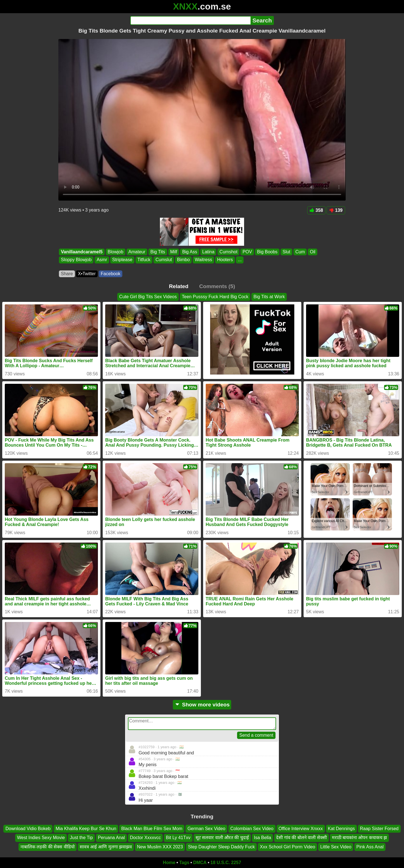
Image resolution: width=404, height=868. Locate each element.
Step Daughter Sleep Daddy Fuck (221, 847)
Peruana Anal (111, 838)
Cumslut (164, 260)
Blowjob (116, 252)
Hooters (225, 260)
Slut (286, 252)
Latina (208, 252)
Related (179, 286)
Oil (313, 252)
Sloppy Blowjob (76, 260)
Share (67, 274)
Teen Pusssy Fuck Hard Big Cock (215, 297)
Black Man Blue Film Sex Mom (152, 829)
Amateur (137, 252)
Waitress (203, 260)
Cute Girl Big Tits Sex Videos (148, 297)
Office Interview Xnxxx (301, 829)
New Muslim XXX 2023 (160, 847)
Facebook (111, 274)
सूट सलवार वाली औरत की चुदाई (222, 838)
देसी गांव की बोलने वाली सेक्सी (301, 838)
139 (336, 210)
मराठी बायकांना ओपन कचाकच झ (360, 838)
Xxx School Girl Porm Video (287, 847)
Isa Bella (262, 838)
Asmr (102, 260)
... (240, 260)
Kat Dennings (341, 829)
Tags (184, 863)
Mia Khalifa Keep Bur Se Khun (86, 829)
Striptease (122, 260)
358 (316, 210)
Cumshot (228, 252)
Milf (174, 252)
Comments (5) (217, 286)
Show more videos (202, 705)
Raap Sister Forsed (379, 829)
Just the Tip (81, 838)
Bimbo (183, 260)
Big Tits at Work (269, 297)
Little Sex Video (336, 847)
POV (247, 252)
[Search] (190, 20)
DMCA (200, 863)
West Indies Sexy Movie (41, 838)
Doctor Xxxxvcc (145, 838)
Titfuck (144, 260)
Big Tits (158, 252)
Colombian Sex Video (252, 829)
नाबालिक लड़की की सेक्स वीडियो (48, 847)
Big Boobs (267, 252)
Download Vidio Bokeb (28, 829)
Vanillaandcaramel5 (82, 252)
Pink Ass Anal (370, 847)
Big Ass (190, 252)
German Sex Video (206, 829)
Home (169, 863)
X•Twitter (87, 274)
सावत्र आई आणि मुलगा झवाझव (106, 847)
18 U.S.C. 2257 (226, 863)
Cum (300, 252)
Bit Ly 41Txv (178, 838)
